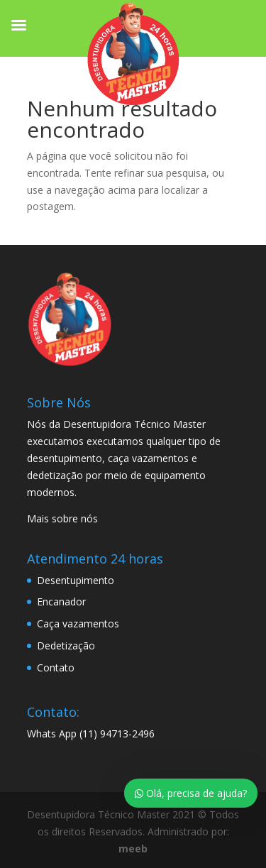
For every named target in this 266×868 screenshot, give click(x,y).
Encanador (61, 601)
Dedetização (66, 645)
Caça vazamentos (78, 623)
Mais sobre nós (62, 518)
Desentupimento (76, 580)
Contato (56, 668)
